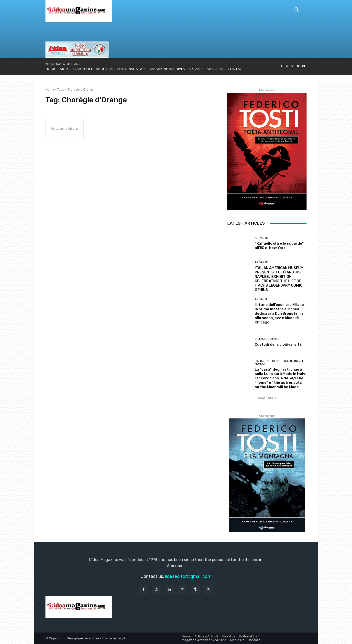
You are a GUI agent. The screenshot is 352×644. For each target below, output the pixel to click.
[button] (297, 10)
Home (50, 89)
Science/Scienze (267, 339)
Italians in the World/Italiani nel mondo (279, 363)
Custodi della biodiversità (278, 344)
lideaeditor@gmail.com (188, 576)
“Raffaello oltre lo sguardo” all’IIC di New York (279, 246)
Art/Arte (261, 238)
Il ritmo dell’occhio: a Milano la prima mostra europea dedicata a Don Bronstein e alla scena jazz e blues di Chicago (279, 313)
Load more (267, 398)
